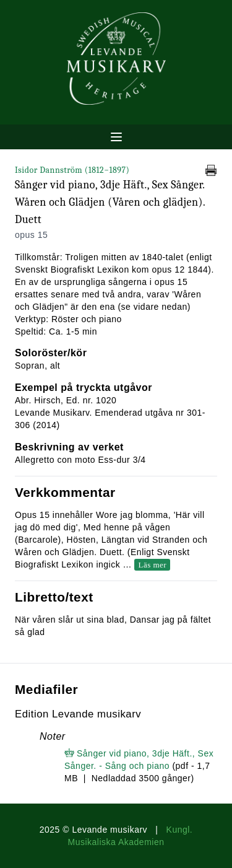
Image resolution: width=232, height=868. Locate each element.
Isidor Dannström (72, 170)
